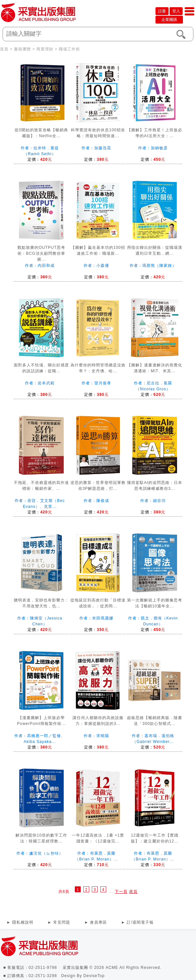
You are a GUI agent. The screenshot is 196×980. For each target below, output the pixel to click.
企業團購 (169, 20)
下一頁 (121, 892)
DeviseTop (94, 976)
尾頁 (133, 892)
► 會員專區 (96, 922)
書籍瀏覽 (23, 49)
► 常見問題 (59, 922)
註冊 (162, 11)
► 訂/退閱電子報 (138, 922)
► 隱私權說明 (20, 922)
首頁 (4, 49)
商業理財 (45, 49)
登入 (176, 11)
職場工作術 (69, 49)
